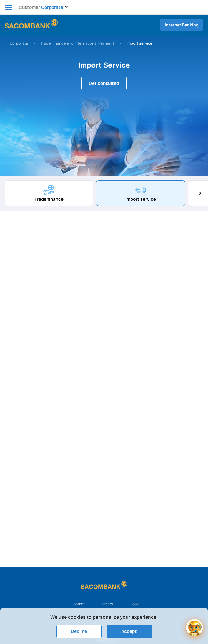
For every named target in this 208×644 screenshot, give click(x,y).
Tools (135, 604)
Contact (78, 604)
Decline (79, 631)
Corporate (19, 43)
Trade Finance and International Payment (77, 43)
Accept (129, 631)
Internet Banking (182, 25)
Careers (106, 604)
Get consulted (104, 83)
